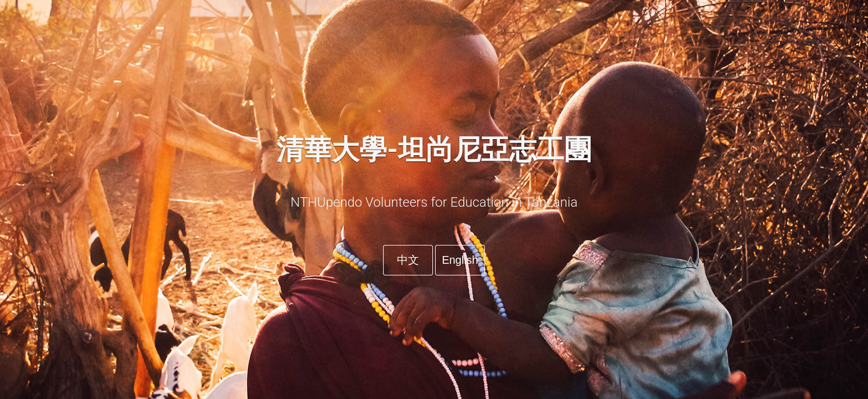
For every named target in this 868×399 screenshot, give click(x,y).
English (460, 260)
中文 (408, 260)
